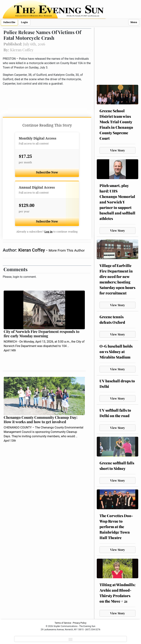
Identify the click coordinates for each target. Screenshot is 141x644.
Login (24, 22)
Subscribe (9, 22)
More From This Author (67, 250)
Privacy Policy (80, 623)
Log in (48, 232)
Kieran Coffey (32, 250)
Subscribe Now (47, 172)
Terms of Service (63, 623)
